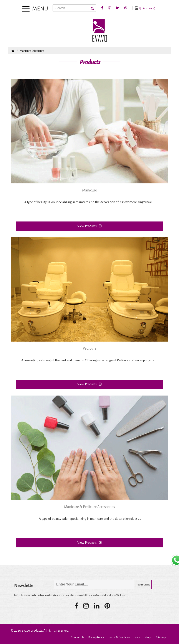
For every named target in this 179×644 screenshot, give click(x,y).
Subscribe (141, 585)
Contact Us (77, 637)
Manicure (89, 190)
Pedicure (90, 349)
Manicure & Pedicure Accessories (89, 507)
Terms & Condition (119, 637)
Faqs (138, 637)
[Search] (74, 8)
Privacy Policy (96, 637)
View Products (89, 226)
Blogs (148, 637)
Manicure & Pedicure (32, 51)
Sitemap (161, 637)
